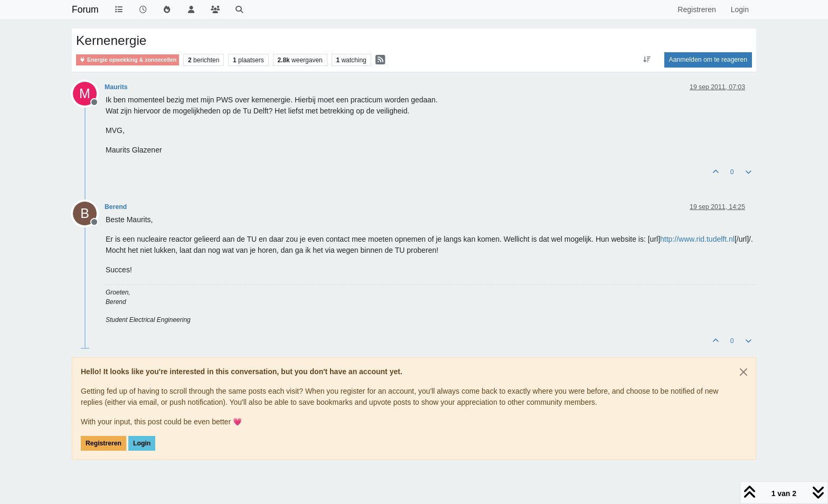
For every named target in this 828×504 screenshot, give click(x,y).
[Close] (744, 372)
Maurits (116, 87)
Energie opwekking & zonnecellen (128, 60)
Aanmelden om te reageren (708, 60)
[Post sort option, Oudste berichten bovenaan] (647, 60)
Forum (85, 9)
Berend (116, 207)
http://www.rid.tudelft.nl (697, 239)
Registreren (103, 443)
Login (142, 443)
